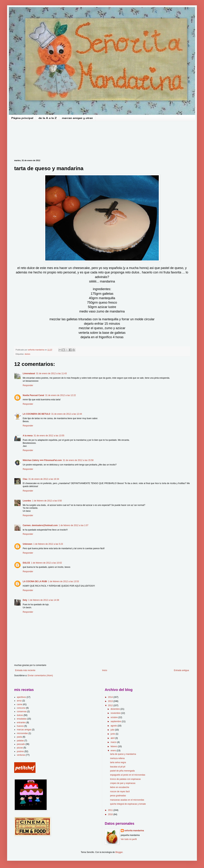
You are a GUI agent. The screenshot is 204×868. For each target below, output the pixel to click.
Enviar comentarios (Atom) (40, 675)
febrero (114, 746)
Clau (25, 479)
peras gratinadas (118, 796)
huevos (20, 726)
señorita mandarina (134, 831)
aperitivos (21, 697)
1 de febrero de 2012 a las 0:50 (47, 501)
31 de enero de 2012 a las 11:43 (51, 373)
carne (20, 704)
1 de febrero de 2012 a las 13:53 (63, 581)
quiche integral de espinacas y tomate (128, 804)
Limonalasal (29, 373)
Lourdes (27, 501)
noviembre (116, 713)
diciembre (115, 709)
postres (20, 751)
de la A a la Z (48, 118)
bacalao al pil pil (118, 767)
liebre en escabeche (119, 787)
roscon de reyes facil (120, 792)
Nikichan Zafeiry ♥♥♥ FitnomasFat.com (42, 460)
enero (114, 751)
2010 (111, 814)
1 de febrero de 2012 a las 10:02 (46, 563)
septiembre (116, 721)
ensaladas (22, 719)
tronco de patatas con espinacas (125, 779)
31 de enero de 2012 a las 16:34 (44, 479)
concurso (21, 708)
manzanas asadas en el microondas (127, 800)
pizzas (20, 748)
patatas (20, 741)
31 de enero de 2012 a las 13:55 (49, 436)
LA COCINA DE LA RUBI (35, 581)
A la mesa (28, 436)
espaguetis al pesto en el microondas (128, 775)
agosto (114, 726)
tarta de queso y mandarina (123, 754)
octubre (114, 717)
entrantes (21, 723)
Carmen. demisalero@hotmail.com (40, 525)
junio (113, 734)
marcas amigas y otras (77, 118)
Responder (28, 385)
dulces (27, 354)
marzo (114, 742)
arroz (19, 701)
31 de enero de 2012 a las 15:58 (78, 460)
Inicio (105, 670)
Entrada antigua (181, 670)
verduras (21, 755)
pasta (19, 737)
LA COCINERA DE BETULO (36, 414)
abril (113, 738)
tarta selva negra (118, 762)
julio (113, 730)
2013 (111, 701)
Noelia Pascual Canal (33, 395)
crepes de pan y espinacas (123, 783)
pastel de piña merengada (122, 771)
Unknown (27, 544)
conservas (22, 712)
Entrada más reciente (25, 670)
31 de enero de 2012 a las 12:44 (67, 414)
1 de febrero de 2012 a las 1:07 (74, 525)
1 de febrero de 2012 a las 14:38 (44, 600)
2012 (111, 705)
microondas (22, 733)
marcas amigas (24, 730)
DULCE (26, 563)
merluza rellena (117, 758)
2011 (111, 810)
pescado (21, 744)
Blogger (119, 852)
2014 (111, 697)
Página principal (22, 118)
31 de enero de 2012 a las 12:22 (61, 395)
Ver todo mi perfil (129, 839)
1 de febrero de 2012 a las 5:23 (48, 544)
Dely (25, 600)
